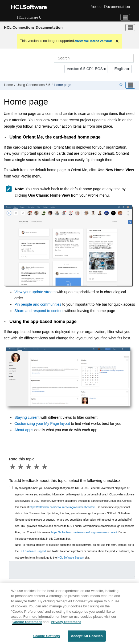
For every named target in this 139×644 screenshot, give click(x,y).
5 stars (45, 467)
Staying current (27, 417)
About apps (24, 430)
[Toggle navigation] (125, 18)
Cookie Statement (27, 624)
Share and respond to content (39, 311)
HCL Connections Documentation (33, 27)
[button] (6, 137)
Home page (62, 85)
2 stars (21, 467)
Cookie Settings (47, 639)
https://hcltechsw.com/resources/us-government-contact (62, 507)
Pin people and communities (38, 304)
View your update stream (35, 292)
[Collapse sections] (121, 85)
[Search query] (94, 58)
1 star (13, 467)
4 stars (37, 467)
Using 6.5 (33, 85)
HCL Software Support (33, 551)
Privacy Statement (66, 624)
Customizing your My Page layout (42, 423)
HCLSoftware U (29, 17)
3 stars (29, 467)
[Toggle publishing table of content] (130, 85)
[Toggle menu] (130, 28)
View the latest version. (94, 41)
